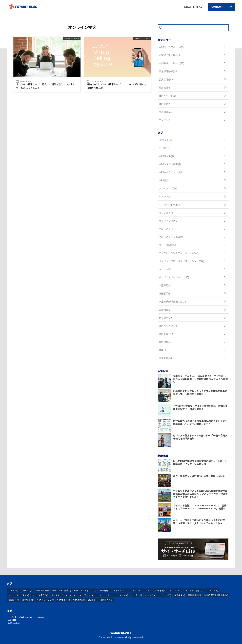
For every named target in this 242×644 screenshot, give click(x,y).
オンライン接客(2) (194, 590)
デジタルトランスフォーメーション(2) (69, 595)
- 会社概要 (11, 620)
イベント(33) (138, 590)
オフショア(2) (176, 590)
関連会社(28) (106, 600)
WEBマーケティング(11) (85, 590)
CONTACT (222, 7)
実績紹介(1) (14, 600)
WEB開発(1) (105, 590)
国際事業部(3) (195, 595)
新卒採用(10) (28, 600)
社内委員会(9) (64, 600)
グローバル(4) (212, 590)
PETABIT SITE (191, 7)
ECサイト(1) (14, 590)
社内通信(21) (79, 600)
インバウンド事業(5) (157, 590)
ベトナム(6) (137, 595)
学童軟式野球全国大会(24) (216, 595)
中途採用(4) (180, 595)
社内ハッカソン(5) (46, 600)
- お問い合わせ (13, 623)
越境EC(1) (93, 600)
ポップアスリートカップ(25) (158, 595)
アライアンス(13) (121, 590)
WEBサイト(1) (42, 590)
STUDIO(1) (28, 590)
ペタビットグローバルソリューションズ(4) (109, 595)
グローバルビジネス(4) (19, 595)
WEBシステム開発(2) (62, 590)
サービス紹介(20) (40, 595)
